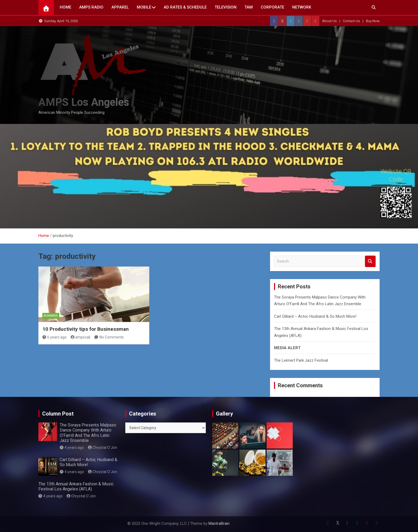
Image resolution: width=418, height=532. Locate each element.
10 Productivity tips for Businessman (86, 329)
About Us (329, 21)
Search (370, 261)
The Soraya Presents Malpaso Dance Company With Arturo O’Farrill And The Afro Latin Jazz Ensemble (88, 433)
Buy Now (373, 21)
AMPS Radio (91, 7)
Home (65, 7)
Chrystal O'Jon (103, 448)
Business (51, 316)
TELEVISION (226, 7)
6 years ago (55, 337)
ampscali (81, 337)
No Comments (112, 337)
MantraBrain (219, 523)
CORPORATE (272, 7)
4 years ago (72, 448)
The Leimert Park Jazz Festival (301, 360)
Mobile (144, 7)
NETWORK (302, 7)
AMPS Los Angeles (84, 102)
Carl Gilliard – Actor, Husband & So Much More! (315, 316)
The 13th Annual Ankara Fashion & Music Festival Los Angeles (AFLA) (76, 486)
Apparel (120, 7)
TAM (249, 7)
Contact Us (351, 21)
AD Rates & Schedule (185, 7)
